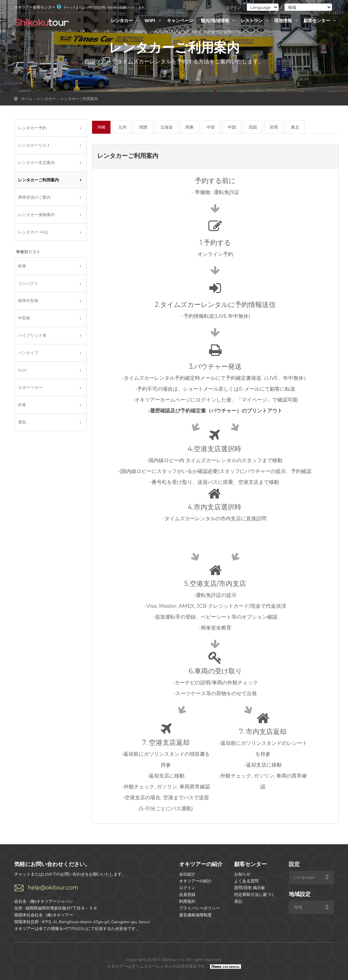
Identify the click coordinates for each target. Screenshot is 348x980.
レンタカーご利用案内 (79, 99)
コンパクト (28, 283)
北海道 (167, 127)
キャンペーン (180, 20)
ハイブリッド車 (32, 335)
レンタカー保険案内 (36, 215)
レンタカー (126, 20)
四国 (253, 127)
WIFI (154, 20)
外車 (22, 405)
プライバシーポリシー (199, 908)
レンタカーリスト (34, 145)
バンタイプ (28, 353)
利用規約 (187, 901)
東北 (295, 127)
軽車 (22, 266)
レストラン (255, 20)
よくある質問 (246, 881)
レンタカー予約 (32, 128)
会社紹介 (187, 874)
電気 (22, 422)
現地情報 (287, 20)
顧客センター (320, 20)
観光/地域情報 (219, 20)
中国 (232, 127)
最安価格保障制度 (195, 915)
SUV (22, 370)
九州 (122, 127)
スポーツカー (30, 387)
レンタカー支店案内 (36, 162)
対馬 (274, 127)
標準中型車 (28, 301)
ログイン (233, 7)
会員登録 (187, 894)
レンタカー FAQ (33, 232)
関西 (143, 127)
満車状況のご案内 (34, 197)
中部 (211, 127)
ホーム (27, 99)
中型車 (24, 318)
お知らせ (242, 874)
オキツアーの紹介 (195, 881)
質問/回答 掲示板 (250, 888)
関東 (190, 127)
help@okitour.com (53, 888)
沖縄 (101, 127)
